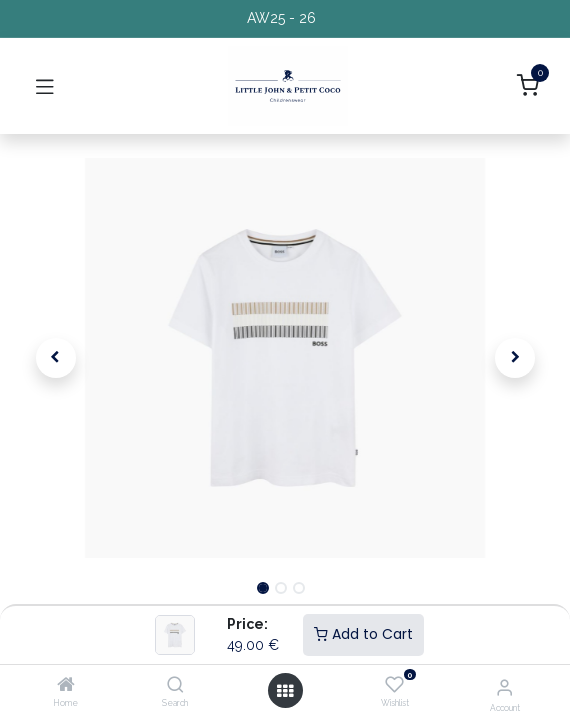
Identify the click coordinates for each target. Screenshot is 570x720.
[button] (55, 358)
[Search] (175, 686)
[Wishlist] (394, 685)
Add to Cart (363, 634)
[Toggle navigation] (45, 86)
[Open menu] (285, 691)
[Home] (66, 686)
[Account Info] (504, 687)
